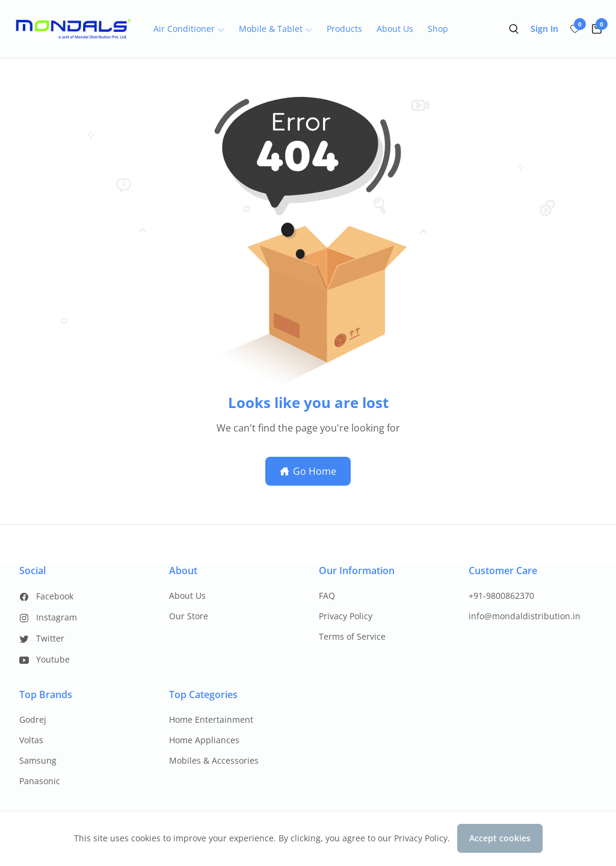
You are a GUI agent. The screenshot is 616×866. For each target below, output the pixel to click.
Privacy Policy (346, 616)
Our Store (189, 616)
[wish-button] (575, 29)
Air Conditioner (189, 29)
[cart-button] (597, 29)
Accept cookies (500, 838)
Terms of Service (352, 636)
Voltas (31, 740)
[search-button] (514, 29)
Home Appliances (204, 740)
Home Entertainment (211, 719)
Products (344, 29)
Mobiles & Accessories (214, 760)
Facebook (55, 596)
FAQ (327, 595)
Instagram (57, 617)
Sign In (544, 29)
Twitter (50, 638)
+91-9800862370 (501, 595)
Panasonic (40, 781)
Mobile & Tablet (276, 29)
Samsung (38, 760)
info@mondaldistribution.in (525, 616)
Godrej (33, 719)
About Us (395, 29)
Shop (438, 29)
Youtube (53, 659)
